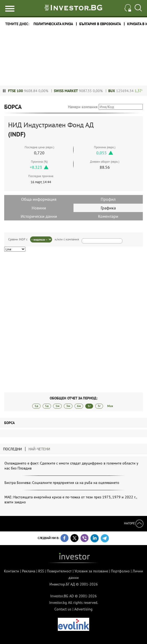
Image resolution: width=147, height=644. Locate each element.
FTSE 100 (20, 91)
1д (36, 406)
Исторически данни (39, 216)
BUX (116, 91)
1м (57, 406)
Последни (13, 449)
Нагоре (134, 523)
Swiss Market (70, 91)
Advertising (83, 609)
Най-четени (39, 449)
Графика (108, 208)
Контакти (12, 571)
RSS (41, 571)
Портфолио (120, 571)
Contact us (63, 609)
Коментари (108, 216)
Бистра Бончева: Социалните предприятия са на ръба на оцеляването (62, 483)
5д (47, 406)
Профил (108, 199)
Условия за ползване (91, 571)
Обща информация (39, 199)
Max (110, 406)
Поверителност (59, 571)
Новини (39, 208)
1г (89, 406)
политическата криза (53, 24)
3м (68, 406)
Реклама (29, 571)
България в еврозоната (100, 24)
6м (79, 406)
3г (99, 406)
